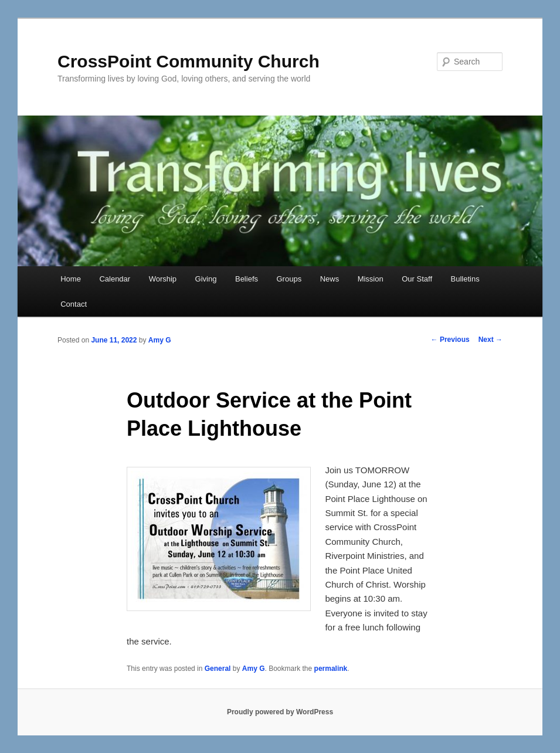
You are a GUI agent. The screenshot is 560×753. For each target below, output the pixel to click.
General (218, 669)
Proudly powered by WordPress (280, 712)
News (330, 279)
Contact (74, 304)
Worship (163, 279)
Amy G (160, 340)
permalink (331, 669)
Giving (206, 279)
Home (71, 279)
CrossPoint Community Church (189, 61)
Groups (289, 279)
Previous (450, 340)
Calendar (115, 279)
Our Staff (417, 279)
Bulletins (465, 279)
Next (491, 340)
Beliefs (247, 279)
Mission (371, 279)
